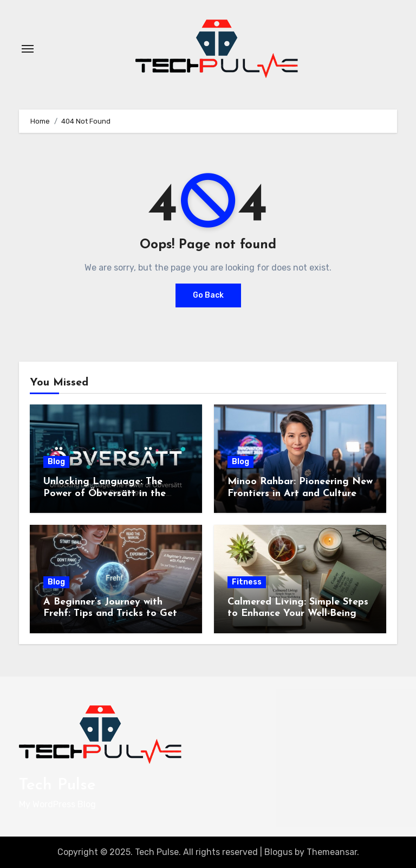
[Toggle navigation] (28, 49)
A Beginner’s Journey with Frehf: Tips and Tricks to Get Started (110, 614)
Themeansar (332, 852)
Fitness (247, 582)
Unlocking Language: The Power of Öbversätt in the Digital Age (105, 493)
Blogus (278, 852)
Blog (56, 462)
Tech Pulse (57, 785)
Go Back (208, 295)
